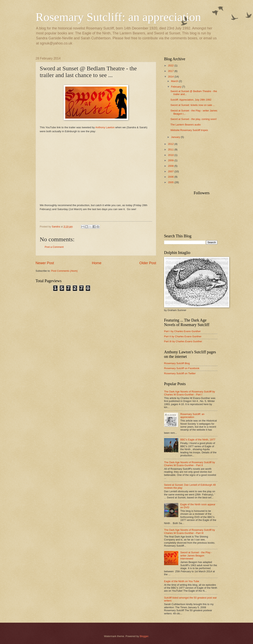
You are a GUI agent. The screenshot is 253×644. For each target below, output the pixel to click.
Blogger (144, 636)
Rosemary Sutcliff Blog (177, 363)
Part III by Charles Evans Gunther (183, 341)
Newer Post (45, 263)
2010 (171, 155)
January (176, 137)
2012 (171, 144)
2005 (171, 182)
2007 (171, 171)
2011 (171, 149)
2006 (171, 177)
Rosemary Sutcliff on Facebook (182, 368)
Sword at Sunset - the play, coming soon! (194, 119)
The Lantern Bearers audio (186, 125)
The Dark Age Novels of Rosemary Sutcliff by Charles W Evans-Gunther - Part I (189, 393)
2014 (171, 77)
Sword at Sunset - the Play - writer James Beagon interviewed (196, 555)
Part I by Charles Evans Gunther (182, 331)
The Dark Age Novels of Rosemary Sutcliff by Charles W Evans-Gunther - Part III (189, 531)
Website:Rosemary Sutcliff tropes (189, 130)
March (175, 81)
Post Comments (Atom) (64, 271)
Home (97, 263)
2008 (171, 166)
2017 (171, 71)
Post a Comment (54, 247)
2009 (171, 160)
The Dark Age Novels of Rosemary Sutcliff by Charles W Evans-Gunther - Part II (189, 464)
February (176, 87)
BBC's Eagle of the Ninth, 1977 (198, 440)
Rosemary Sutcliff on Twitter (180, 373)
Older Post (148, 263)
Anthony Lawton (105, 127)
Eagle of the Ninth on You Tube (182, 581)
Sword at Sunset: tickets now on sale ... (193, 105)
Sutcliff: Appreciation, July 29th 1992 (191, 100)
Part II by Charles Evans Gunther (183, 336)
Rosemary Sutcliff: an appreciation (118, 17)
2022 (171, 66)
